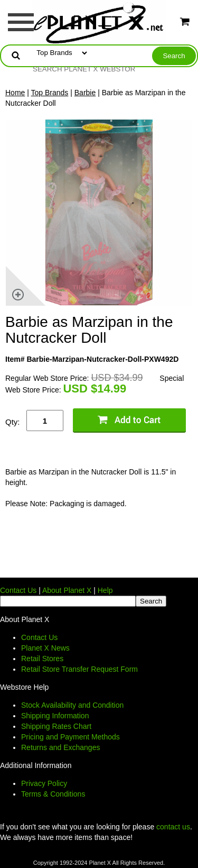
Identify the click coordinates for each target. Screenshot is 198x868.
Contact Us (18, 590)
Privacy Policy (44, 783)
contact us (173, 827)
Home (15, 93)
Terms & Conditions (53, 794)
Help (105, 590)
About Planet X (67, 590)
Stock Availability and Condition (72, 705)
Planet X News (45, 648)
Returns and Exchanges (60, 747)
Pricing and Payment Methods (70, 737)
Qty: (13, 422)
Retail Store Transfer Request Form (79, 669)
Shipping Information (55, 716)
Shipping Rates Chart (56, 726)
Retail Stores (42, 659)
